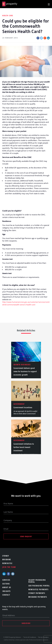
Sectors (6, 584)
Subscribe (26, 623)
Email (6, 529)
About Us (7, 587)
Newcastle (7, 563)
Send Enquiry (26, 536)
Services (6, 580)
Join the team (9, 567)
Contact (6, 595)
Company (8, 520)
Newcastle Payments (38, 589)
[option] (26, 360)
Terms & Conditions (30, 637)
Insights (6, 591)
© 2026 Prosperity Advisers (12, 637)
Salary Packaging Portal (37, 581)
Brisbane (7, 559)
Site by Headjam (43, 637)
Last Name (8, 512)
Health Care (8, 16)
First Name (8, 504)
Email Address (9, 615)
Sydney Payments (37, 593)
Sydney (6, 556)
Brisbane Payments (38, 597)
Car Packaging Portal (39, 586)
